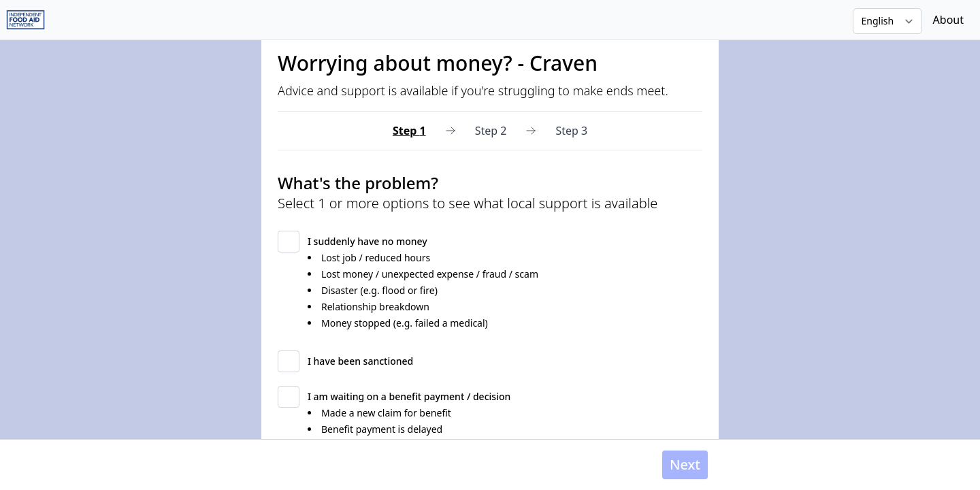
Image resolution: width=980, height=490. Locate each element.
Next (685, 464)
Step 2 (491, 131)
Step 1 (409, 131)
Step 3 (571, 131)
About (948, 20)
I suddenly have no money (367, 241)
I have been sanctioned (360, 361)
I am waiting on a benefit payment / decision (409, 396)
